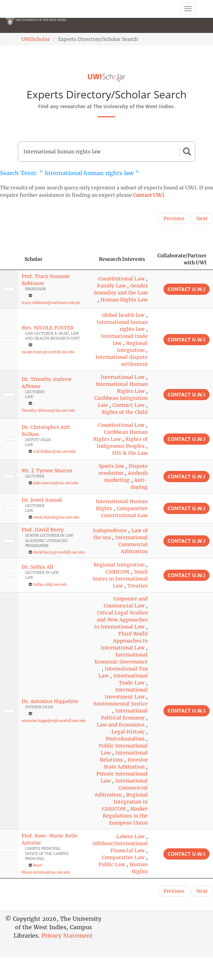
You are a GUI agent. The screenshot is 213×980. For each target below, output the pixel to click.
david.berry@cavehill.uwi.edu (59, 552)
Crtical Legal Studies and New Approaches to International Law (121, 620)
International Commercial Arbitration (131, 544)
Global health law (123, 315)
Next (202, 218)
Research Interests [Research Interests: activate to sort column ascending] (122, 259)
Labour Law (130, 836)
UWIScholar (35, 39)
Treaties (138, 586)
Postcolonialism (125, 739)
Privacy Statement (67, 936)
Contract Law (128, 405)
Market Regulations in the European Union (125, 816)
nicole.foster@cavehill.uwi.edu (48, 352)
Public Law (112, 864)
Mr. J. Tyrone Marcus (47, 471)
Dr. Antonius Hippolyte (50, 701)
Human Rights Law (124, 300)
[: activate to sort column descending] (9, 259)
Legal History (128, 732)
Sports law (111, 466)
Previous (174, 218)
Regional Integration (119, 565)
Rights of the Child (125, 412)
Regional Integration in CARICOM (125, 802)
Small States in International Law (120, 579)
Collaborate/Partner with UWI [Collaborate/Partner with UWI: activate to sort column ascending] (182, 259)
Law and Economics (121, 725)
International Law (123, 377)
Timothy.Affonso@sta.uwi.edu (48, 411)
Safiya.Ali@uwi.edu (50, 585)
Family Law (111, 286)
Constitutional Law (121, 279)
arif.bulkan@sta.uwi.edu (54, 451)
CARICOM (117, 572)
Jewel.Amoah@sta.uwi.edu (56, 517)
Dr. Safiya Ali (38, 567)
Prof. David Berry (43, 530)
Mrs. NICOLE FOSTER (48, 328)
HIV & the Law (130, 453)
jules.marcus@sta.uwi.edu (56, 483)
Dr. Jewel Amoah (42, 500)
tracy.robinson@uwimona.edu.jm (51, 303)
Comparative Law (123, 857)
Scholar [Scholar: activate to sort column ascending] (34, 259)
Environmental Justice (121, 704)
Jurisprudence (110, 530)
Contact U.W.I (149, 195)
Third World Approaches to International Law (124, 641)
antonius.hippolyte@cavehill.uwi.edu (54, 721)
